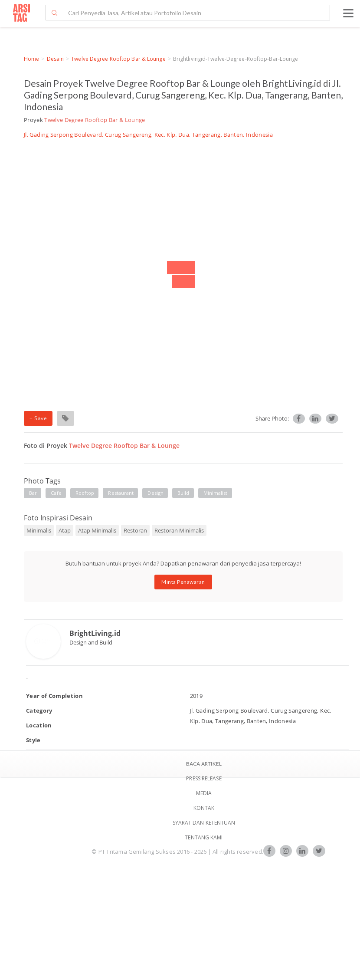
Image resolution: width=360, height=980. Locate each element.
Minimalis (39, 530)
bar (33, 493)
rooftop (85, 493)
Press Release (204, 778)
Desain (56, 59)
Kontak (204, 808)
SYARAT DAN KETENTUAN (204, 823)
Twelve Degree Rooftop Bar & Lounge (118, 59)
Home (31, 59)
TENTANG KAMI (204, 837)
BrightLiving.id (95, 633)
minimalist (216, 493)
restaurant (121, 493)
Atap (65, 530)
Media (204, 793)
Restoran (135, 530)
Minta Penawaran (183, 582)
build (183, 493)
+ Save (38, 418)
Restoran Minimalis (179, 530)
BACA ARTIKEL (204, 764)
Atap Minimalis (97, 530)
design (155, 493)
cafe (56, 493)
